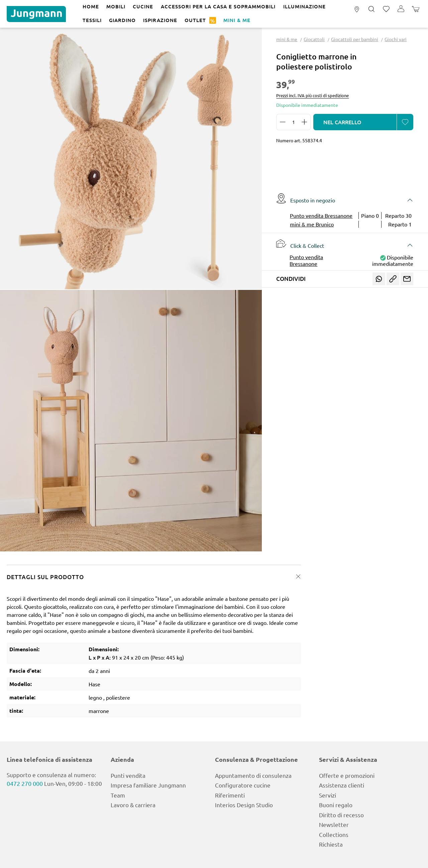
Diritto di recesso (341, 815)
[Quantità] (294, 122)
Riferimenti (230, 795)
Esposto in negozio (306, 198)
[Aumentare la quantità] (305, 122)
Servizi (328, 795)
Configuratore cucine (243, 785)
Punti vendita (128, 775)
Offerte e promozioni (347, 775)
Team (118, 795)
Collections (334, 834)
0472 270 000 (25, 783)
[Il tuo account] (401, 9)
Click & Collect (300, 243)
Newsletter (334, 824)
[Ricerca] (371, 9)
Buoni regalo (336, 805)
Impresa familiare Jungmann (148, 785)
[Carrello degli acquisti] (416, 9)
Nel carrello (342, 122)
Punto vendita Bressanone (321, 215)
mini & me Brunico (312, 224)
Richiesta (331, 844)
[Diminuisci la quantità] (283, 122)
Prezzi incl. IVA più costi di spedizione (312, 95)
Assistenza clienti (342, 785)
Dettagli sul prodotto (45, 577)
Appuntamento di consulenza (253, 775)
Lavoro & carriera (133, 805)
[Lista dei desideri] (386, 9)
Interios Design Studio (244, 805)
